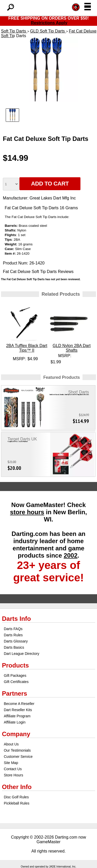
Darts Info (17, 619)
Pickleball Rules (17, 803)
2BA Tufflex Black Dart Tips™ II (27, 348)
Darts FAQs (13, 629)
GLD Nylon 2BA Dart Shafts (72, 348)
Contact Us (13, 769)
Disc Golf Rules (16, 797)
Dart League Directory (22, 654)
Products (16, 665)
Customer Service (18, 757)
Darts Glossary (16, 641)
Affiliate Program (17, 716)
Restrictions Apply (49, 23)
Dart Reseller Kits (18, 710)
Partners (15, 693)
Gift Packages (15, 676)
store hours (27, 512)
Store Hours (14, 775)
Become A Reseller (19, 704)
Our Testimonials (17, 750)
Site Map (11, 763)
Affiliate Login (15, 722)
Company (16, 734)
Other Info (17, 787)
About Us (11, 744)
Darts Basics (14, 647)
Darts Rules (13, 635)
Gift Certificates (16, 682)
